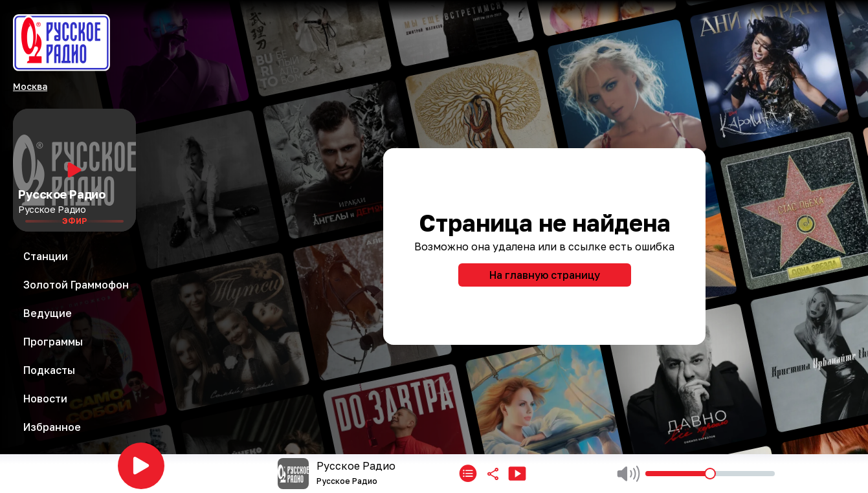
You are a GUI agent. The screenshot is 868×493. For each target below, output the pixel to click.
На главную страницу (545, 275)
